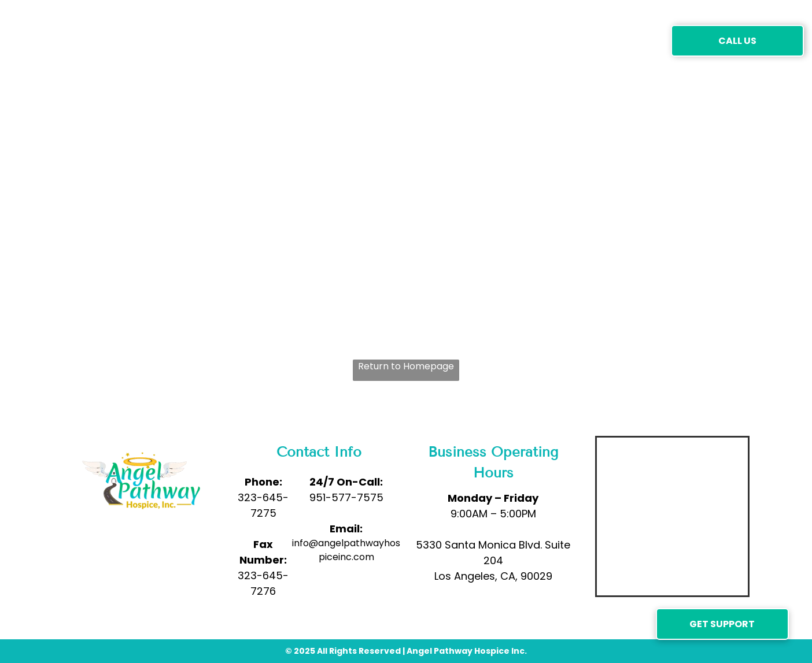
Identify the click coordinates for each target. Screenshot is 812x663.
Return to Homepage (406, 366)
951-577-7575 (346, 497)
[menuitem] (200, 40)
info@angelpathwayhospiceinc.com (346, 550)
